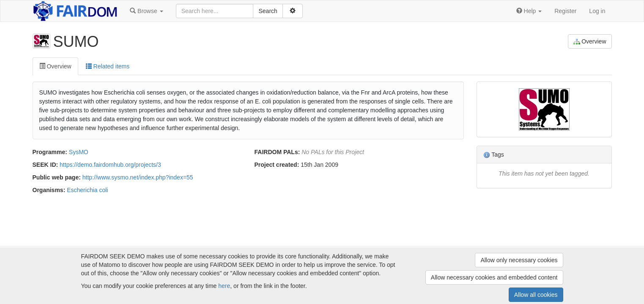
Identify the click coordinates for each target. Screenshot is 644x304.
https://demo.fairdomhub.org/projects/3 (110, 165)
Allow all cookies (536, 295)
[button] (146, 11)
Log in (597, 11)
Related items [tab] (108, 66)
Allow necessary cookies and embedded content (494, 277)
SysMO (79, 152)
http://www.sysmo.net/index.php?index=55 (138, 177)
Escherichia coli (87, 190)
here (224, 286)
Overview (590, 42)
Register (565, 11)
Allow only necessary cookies (519, 260)
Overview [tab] (55, 66)
